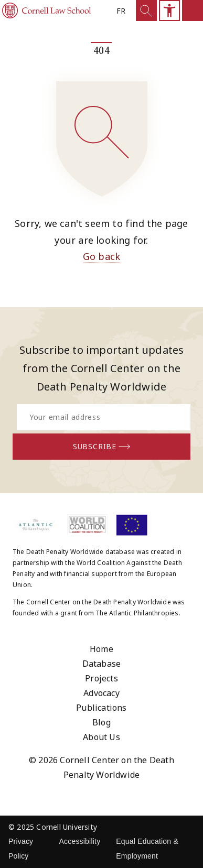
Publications (101, 708)
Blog (101, 722)
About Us (101, 737)
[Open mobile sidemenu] (193, 10)
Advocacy (101, 693)
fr (121, 11)
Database (102, 664)
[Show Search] (146, 10)
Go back (101, 256)
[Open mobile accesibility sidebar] (169, 10)
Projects (101, 678)
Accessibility (79, 841)
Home (101, 649)
